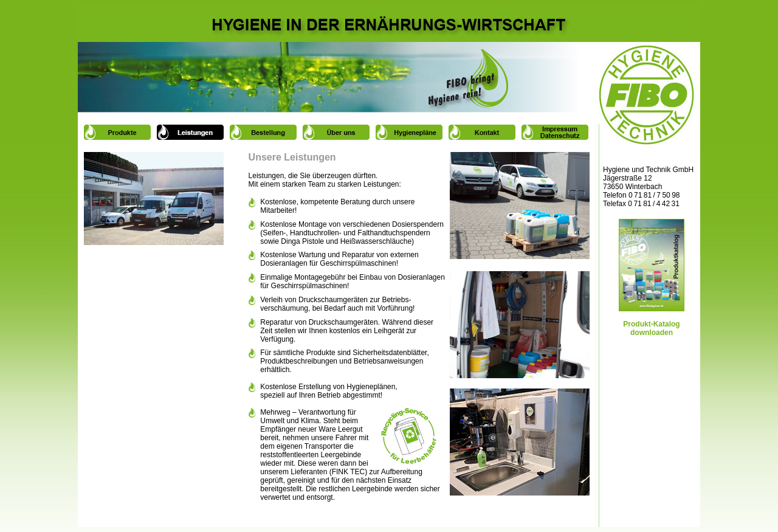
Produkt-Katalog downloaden (652, 321)
